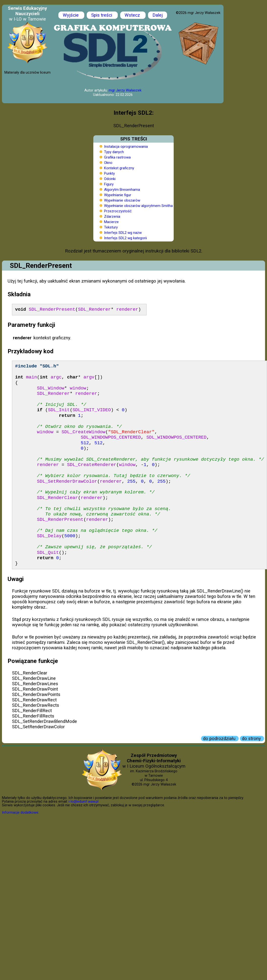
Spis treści (102, 15)
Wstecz (133, 15)
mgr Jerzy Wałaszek (125, 90)
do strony (252, 739)
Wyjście (71, 15)
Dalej (158, 15)
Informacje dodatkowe (20, 812)
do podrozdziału (220, 739)
